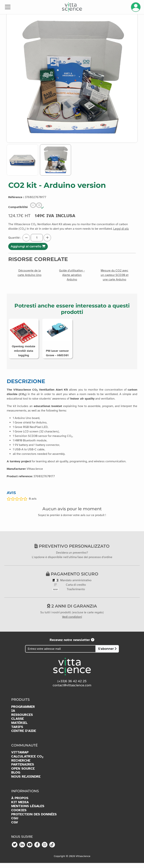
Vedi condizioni (72, 622)
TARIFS (17, 732)
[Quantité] (37, 238)
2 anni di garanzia (72, 611)
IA (13, 716)
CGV (15, 827)
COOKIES (19, 815)
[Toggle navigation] (8, 7)
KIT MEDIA (20, 807)
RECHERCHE (21, 766)
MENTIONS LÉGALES (28, 811)
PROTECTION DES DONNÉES (34, 819)
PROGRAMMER (23, 712)
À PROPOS (20, 803)
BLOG (16, 778)
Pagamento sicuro (72, 579)
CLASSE (18, 724)
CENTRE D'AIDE (24, 736)
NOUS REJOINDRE (26, 782)
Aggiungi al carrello (28, 246)
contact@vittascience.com (72, 690)
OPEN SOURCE (23, 774)
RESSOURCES (22, 720)
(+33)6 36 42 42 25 (72, 686)
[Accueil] (72, 7)
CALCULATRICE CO (27, 762)
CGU (15, 823)
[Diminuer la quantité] (26, 238)
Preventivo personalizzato (72, 551)
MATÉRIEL (19, 728)
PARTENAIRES (23, 770)
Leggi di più (121, 229)
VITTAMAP (20, 757)
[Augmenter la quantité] (47, 238)
